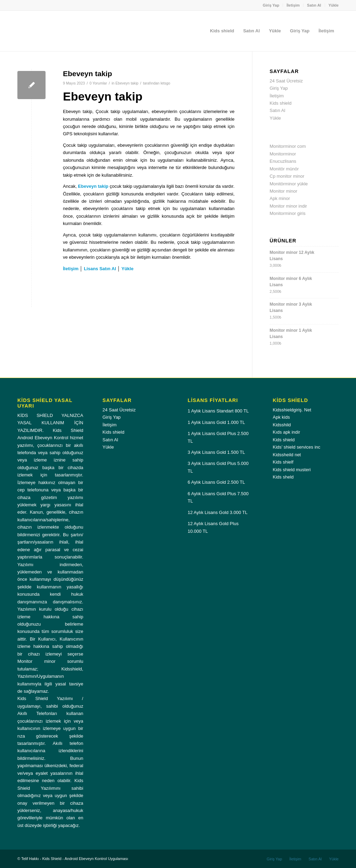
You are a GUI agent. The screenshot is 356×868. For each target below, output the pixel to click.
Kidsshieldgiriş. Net (292, 410)
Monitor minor (284, 191)
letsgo (165, 83)
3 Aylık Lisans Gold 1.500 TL (216, 452)
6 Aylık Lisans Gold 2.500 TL (216, 482)
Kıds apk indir (287, 432)
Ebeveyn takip (87, 74)
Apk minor (280, 198)
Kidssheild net (287, 455)
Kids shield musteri (292, 470)
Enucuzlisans (283, 161)
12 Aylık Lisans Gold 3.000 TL (218, 512)
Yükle (334, 5)
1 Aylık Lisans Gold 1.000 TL (216, 422)
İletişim (293, 5)
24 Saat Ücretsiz (286, 81)
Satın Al (314, 5)
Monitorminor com (288, 146)
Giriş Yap (271, 5)
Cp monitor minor (287, 176)
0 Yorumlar (98, 83)
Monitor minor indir (289, 206)
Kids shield (281, 103)
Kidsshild (282, 425)
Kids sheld (283, 477)
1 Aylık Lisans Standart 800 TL (218, 411)
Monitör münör (284, 169)
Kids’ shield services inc (297, 447)
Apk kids (281, 417)
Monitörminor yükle (289, 184)
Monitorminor (283, 154)
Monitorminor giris (288, 213)
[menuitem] (271, 5)
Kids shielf (283, 462)
